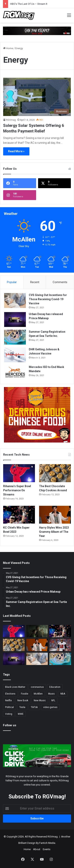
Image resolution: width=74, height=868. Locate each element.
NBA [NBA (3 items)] (63, 694)
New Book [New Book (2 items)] (23, 700)
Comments (60, 282)
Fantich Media (47, 843)
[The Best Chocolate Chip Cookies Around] (55, 473)
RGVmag (11, 120)
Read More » (16, 151)
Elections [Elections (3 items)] (10, 694)
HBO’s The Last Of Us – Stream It (29, 4)
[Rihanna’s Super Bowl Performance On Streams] (19, 473)
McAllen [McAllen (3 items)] (38, 694)
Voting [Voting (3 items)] (9, 714)
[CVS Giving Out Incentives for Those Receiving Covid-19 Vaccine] (15, 300)
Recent (35, 282)
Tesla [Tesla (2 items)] (22, 707)
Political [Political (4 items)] (9, 707)
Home (8, 48)
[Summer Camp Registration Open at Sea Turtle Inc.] (15, 337)
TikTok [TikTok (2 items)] (34, 707)
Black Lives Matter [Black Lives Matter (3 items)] (15, 687)
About (37, 849)
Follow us (10, 725)
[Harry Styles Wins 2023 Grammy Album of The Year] (55, 515)
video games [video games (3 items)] (50, 707)
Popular (12, 282)
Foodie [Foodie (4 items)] (25, 694)
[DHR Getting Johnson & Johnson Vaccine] (15, 355)
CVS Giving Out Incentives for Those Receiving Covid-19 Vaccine (48, 299)
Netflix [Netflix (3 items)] (8, 700)
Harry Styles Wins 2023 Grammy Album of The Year (54, 532)
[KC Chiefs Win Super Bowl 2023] (19, 515)
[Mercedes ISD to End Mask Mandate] (15, 372)
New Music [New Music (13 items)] (40, 700)
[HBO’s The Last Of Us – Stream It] (37, 631)
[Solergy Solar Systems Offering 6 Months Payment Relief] (37, 97)
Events (47, 849)
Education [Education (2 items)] (55, 687)
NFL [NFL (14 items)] (53, 700)
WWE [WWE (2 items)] (21, 714)
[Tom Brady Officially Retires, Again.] (60, 645)
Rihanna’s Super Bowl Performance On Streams (17, 490)
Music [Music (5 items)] (52, 694)
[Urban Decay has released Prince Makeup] (15, 320)
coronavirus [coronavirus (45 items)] (37, 687)
